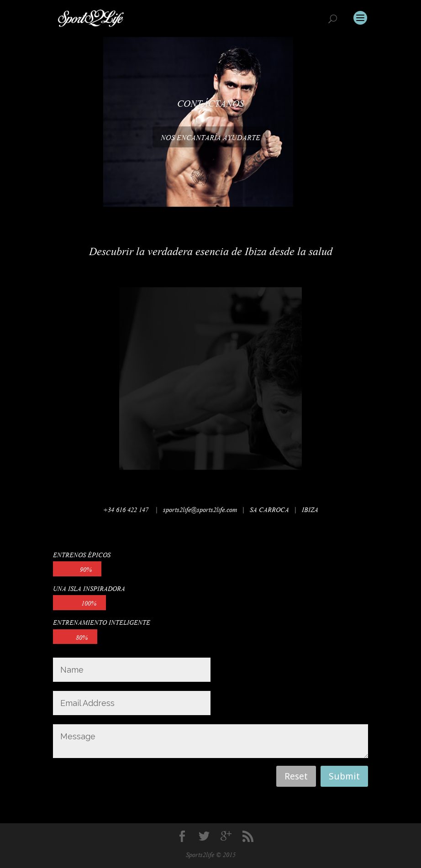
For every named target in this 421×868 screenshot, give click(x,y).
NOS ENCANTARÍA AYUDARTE (210, 137)
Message (210, 741)
